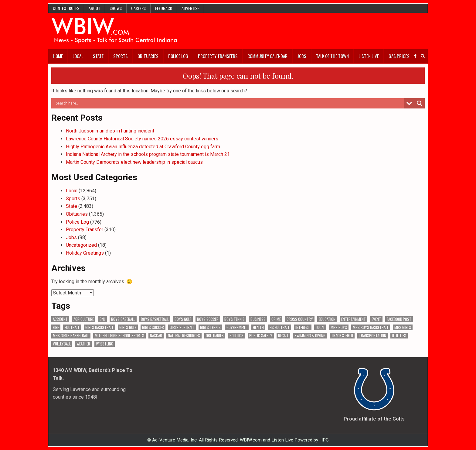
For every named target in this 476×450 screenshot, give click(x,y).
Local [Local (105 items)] (320, 327)
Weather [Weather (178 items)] (83, 344)
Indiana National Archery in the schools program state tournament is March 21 (148, 154)
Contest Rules (66, 8)
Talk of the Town (332, 56)
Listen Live (369, 56)
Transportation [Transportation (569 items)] (372, 336)
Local (78, 56)
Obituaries (148, 56)
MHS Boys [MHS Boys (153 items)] (339, 327)
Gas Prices (399, 56)
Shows (116, 8)
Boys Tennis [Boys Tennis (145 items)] (235, 319)
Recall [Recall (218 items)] (283, 336)
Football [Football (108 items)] (72, 327)
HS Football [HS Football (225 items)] (280, 327)
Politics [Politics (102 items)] (236, 336)
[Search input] (229, 103)
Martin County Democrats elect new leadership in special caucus (134, 162)
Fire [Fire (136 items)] (56, 327)
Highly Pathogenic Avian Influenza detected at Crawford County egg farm (143, 147)
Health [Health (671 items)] (258, 327)
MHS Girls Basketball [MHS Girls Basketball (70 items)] (71, 336)
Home (58, 56)
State (98, 56)
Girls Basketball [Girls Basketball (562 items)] (99, 327)
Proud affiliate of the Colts (374, 419)
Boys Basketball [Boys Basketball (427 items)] (155, 319)
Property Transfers (218, 56)
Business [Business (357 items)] (258, 319)
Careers (138, 8)
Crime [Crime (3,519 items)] (276, 319)
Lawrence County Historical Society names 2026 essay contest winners (142, 139)
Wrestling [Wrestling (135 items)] (105, 344)
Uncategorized (81, 245)
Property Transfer (85, 230)
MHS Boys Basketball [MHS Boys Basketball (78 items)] (371, 327)
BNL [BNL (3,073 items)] (102, 319)
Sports (121, 56)
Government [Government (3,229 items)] (237, 327)
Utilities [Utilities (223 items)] (399, 336)
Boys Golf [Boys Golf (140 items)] (183, 319)
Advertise (190, 8)
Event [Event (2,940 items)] (376, 319)
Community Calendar (267, 56)
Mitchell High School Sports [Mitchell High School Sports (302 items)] (119, 336)
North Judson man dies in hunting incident (110, 131)
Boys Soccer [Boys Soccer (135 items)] (208, 319)
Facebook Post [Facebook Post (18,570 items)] (399, 319)
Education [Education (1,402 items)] (327, 319)
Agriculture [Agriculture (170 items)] (84, 319)
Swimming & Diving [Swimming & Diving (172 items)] (310, 336)
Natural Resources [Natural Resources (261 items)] (184, 336)
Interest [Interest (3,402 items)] (303, 327)
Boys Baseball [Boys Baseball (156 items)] (123, 319)
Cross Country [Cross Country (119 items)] (300, 319)
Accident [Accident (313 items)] (60, 319)
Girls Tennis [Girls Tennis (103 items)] (210, 327)
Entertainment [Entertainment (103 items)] (354, 319)
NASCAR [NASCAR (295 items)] (156, 336)
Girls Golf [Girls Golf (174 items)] (128, 327)
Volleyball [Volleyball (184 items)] (62, 344)
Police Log (178, 56)
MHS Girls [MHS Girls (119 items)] (403, 327)
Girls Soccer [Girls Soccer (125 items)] (153, 327)
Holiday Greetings (85, 253)
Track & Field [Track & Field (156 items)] (342, 336)
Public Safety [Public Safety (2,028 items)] (261, 336)
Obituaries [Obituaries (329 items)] (215, 336)
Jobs (302, 56)
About (94, 8)
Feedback (164, 8)
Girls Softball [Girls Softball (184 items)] (182, 327)
